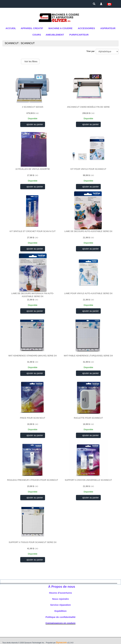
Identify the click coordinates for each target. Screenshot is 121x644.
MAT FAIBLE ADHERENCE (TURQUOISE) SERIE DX (88, 356)
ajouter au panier (34, 124)
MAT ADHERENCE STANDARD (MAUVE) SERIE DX (33, 356)
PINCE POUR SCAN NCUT (33, 418)
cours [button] (37, 35)
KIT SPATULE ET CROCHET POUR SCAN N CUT (33, 231)
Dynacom (61, 642)
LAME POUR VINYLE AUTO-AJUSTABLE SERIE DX (88, 293)
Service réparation (60, 605)
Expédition (60, 611)
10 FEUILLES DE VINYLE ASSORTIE (33, 169)
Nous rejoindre (61, 599)
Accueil (11, 28)
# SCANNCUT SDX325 (33, 107)
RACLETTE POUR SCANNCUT (88, 418)
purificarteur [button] (79, 35)
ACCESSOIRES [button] (86, 28)
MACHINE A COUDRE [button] (60, 28)
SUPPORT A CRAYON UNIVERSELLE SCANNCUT (88, 480)
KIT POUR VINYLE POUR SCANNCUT (88, 169)
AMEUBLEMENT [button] (55, 35)
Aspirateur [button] (108, 28)
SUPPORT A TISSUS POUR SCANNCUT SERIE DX (33, 542)
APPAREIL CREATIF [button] (32, 28)
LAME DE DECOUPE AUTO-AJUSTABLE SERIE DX (88, 231)
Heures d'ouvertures (60, 593)
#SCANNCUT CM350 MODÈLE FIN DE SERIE (88, 107)
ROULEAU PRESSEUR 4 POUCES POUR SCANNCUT (33, 480)
